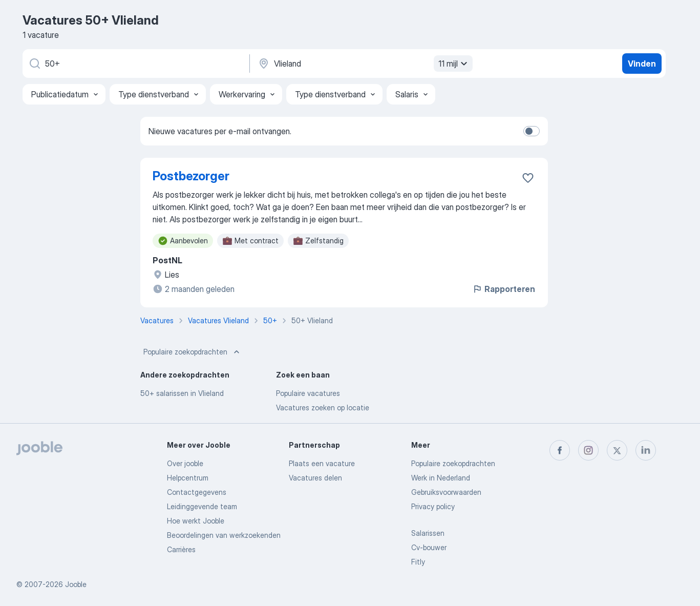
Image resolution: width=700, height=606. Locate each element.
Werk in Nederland (441, 478)
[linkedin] (646, 450)
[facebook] (560, 450)
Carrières (181, 549)
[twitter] (617, 450)
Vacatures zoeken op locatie (323, 408)
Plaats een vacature (322, 463)
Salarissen (428, 533)
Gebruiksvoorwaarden (446, 492)
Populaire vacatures (308, 393)
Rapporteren (504, 289)
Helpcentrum (188, 478)
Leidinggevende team (202, 506)
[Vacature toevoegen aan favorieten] (528, 178)
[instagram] (588, 450)
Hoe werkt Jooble (196, 521)
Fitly (418, 562)
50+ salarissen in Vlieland (182, 393)
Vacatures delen (315, 478)
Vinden (642, 64)
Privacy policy (433, 506)
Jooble (76, 584)
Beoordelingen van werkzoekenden (224, 535)
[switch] (532, 131)
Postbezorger (191, 176)
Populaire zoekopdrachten (193, 352)
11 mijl (454, 64)
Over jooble (185, 463)
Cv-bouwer (429, 547)
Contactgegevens (197, 492)
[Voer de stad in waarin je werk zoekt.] (364, 64)
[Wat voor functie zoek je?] (135, 64)
